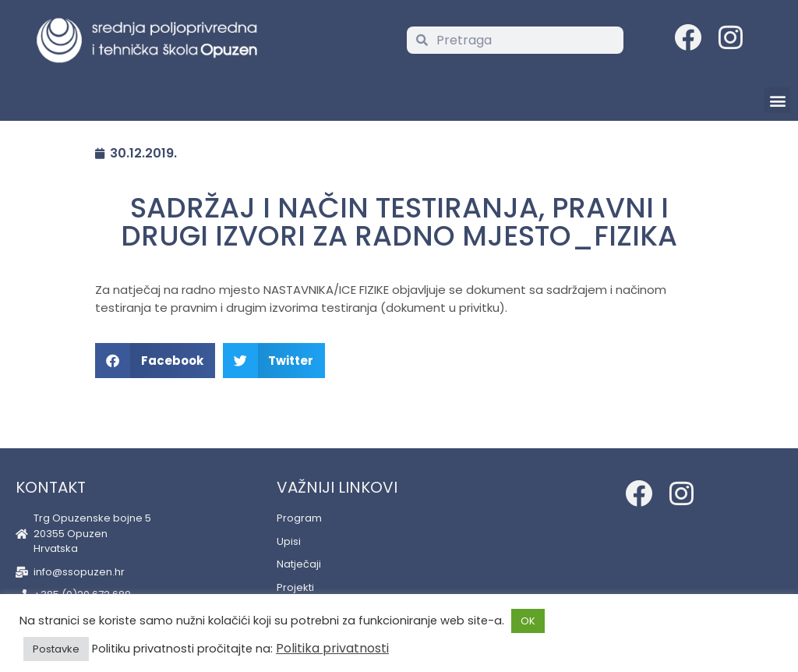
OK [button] (528, 621)
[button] (777, 100)
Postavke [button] (56, 649)
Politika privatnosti (332, 648)
